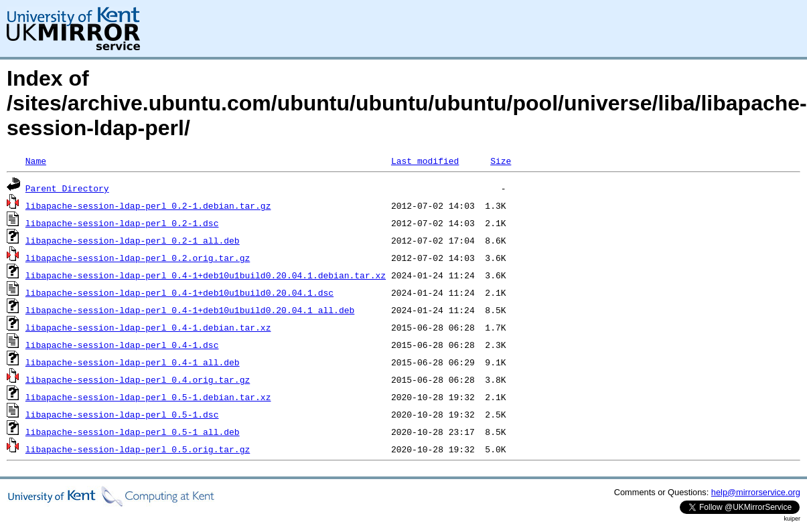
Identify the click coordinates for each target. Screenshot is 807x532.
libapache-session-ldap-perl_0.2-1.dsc (122, 223)
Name (36, 161)
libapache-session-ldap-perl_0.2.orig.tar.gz (138, 258)
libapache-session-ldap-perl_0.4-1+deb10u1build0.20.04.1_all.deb (190, 310)
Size (501, 161)
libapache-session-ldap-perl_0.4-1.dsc (122, 345)
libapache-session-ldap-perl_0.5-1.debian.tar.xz (148, 397)
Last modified (425, 161)
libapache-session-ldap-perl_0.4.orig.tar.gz (138, 379)
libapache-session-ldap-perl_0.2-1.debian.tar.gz (148, 205)
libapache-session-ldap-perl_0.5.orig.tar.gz (138, 449)
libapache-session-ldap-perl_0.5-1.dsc (122, 414)
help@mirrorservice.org (756, 492)
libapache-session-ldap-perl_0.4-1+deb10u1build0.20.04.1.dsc (179, 292)
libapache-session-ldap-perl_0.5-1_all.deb (133, 432)
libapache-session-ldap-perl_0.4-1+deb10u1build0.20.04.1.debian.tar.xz (206, 275)
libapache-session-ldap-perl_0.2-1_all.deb (133, 240)
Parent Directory (67, 188)
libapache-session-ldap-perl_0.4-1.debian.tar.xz (148, 327)
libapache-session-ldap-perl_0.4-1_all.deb (133, 362)
